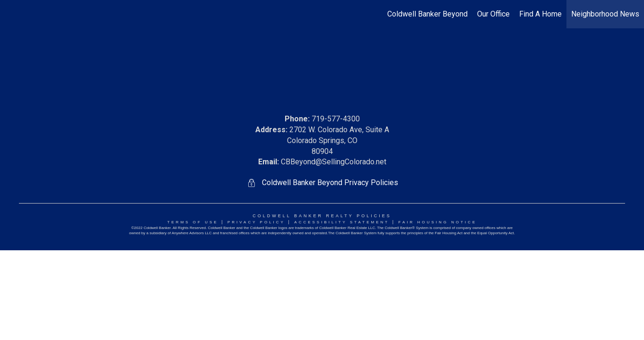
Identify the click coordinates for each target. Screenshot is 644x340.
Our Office (493, 14)
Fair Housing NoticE (438, 222)
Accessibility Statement (342, 222)
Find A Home (540, 14)
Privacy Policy (256, 222)
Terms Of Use (193, 222)
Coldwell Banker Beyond (427, 14)
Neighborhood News (605, 14)
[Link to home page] (12, 14)
